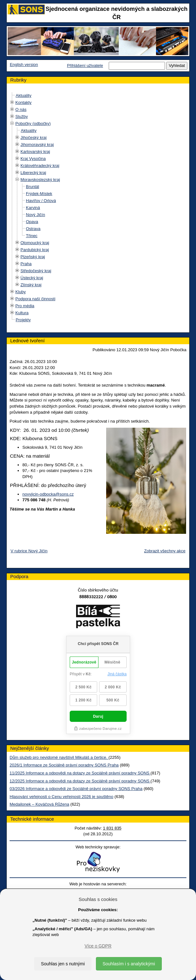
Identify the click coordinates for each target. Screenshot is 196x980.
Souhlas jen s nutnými (63, 964)
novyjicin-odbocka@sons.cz (48, 494)
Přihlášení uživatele (85, 65)
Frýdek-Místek (39, 194)
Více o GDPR (98, 946)
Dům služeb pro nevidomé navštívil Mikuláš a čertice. (59, 757)
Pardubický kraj (35, 250)
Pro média (25, 306)
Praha (26, 264)
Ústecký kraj (32, 278)
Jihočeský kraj (34, 138)
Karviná (33, 208)
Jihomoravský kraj (37, 145)
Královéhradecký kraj (40, 166)
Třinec (32, 236)
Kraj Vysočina (33, 159)
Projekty (23, 320)
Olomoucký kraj (35, 243)
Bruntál (32, 187)
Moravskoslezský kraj (40, 180)
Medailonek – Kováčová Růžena (39, 804)
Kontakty (24, 102)
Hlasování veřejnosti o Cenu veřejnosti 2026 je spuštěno (61, 797)
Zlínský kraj (31, 285)
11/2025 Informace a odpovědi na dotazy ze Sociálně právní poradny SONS (80, 773)
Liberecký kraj (33, 173)
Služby (22, 116)
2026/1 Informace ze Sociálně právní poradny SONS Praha (64, 765)
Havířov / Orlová (41, 201)
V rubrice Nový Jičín (29, 551)
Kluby (21, 292)
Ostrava (33, 229)
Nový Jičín (35, 215)
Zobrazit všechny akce (165, 551)
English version (24, 65)
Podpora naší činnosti (35, 299)
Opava (32, 222)
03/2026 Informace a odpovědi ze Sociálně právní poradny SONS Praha (76, 789)
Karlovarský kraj (35, 152)
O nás (21, 109)
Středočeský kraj (36, 271)
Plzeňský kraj (33, 257)
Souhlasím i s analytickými (129, 964)
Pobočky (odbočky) (33, 123)
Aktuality (24, 95)
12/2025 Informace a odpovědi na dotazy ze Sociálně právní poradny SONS (80, 781)
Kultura (22, 313)
